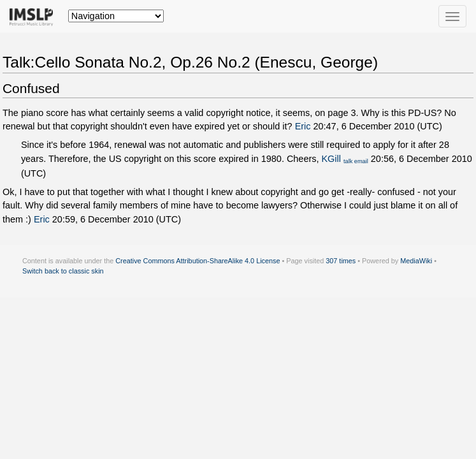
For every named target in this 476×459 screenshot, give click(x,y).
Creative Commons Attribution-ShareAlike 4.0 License (198, 261)
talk (348, 161)
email (361, 161)
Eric (303, 126)
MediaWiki (416, 261)
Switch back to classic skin (63, 271)
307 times (341, 261)
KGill (331, 159)
